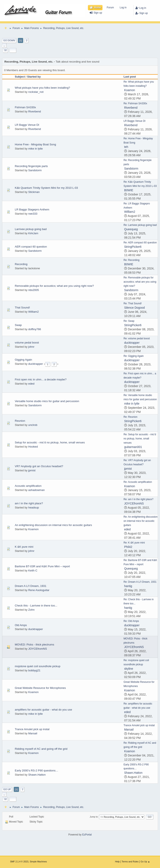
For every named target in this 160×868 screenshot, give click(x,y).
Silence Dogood (134, 308)
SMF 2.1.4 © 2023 (19, 862)
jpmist (32, 470)
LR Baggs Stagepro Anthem (32, 209)
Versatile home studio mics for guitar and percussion (47, 401)
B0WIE (129, 190)
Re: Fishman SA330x (135, 103)
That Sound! (22, 308)
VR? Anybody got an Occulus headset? (39, 466)
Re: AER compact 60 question (140, 243)
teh (126, 147)
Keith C (33, 570)
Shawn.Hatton (37, 775)
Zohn (31, 610)
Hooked (33, 447)
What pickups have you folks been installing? (42, 88)
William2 (130, 212)
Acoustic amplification (28, 486)
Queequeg (131, 229)
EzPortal (87, 835)
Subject (20, 77)
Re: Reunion (131, 417)
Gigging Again (23, 360)
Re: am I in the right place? (138, 499)
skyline (129, 669)
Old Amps (21, 625)
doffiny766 (34, 329)
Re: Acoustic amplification (138, 482)
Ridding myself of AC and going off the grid (41, 749)
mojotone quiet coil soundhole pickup (38, 666)
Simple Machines (38, 862)
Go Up (7, 789)
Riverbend (34, 111)
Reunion (20, 421)
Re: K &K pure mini (134, 543)
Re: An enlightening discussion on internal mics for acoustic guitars (141, 521)
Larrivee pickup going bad (31, 229)
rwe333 (33, 214)
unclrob (33, 425)
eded (31, 384)
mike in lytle (35, 149)
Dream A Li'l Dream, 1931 (31, 586)
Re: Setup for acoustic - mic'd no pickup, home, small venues (140, 439)
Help (117, 862)
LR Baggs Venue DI (27, 125)
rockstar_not (36, 92)
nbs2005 (33, 290)
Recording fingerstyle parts (31, 166)
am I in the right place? (29, 503)
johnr (31, 347)
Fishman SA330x (25, 107)
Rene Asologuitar (39, 590)
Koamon (130, 90)
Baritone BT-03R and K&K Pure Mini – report (42, 566)
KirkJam (33, 233)
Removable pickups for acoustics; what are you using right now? (54, 286)
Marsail (33, 733)
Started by (34, 77)
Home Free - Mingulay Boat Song (35, 144)
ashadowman (36, 490)
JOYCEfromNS (134, 503)
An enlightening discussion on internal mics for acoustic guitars (53, 525)
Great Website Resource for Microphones (40, 688)
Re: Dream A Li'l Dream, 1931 (140, 582)
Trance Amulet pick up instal (32, 729)
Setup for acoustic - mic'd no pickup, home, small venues (50, 442)
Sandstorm (35, 170)
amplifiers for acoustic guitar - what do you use (43, 710)
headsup (33, 508)
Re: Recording (132, 260)
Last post (132, 77)
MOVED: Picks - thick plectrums (34, 645)
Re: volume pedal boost (137, 338)
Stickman (34, 192)
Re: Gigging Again (134, 356)
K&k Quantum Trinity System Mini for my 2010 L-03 (46, 188)
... (4, 45)
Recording (21, 264)
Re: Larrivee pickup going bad (140, 225)
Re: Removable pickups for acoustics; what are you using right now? (140, 282)
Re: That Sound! (133, 303)
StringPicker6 (133, 247)
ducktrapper (132, 343)
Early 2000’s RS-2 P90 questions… (37, 771)
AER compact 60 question (31, 247)
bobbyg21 (34, 670)
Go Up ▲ (145, 862)
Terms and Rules (130, 862)
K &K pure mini (24, 547)
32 (5, 50)
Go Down (9, 40)
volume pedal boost (27, 343)
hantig (128, 586)
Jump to (94, 817)
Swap (18, 325)
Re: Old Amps (131, 621)
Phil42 (128, 547)
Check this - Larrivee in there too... (36, 606)
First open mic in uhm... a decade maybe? (41, 379)
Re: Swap (129, 321)
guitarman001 (133, 447)
